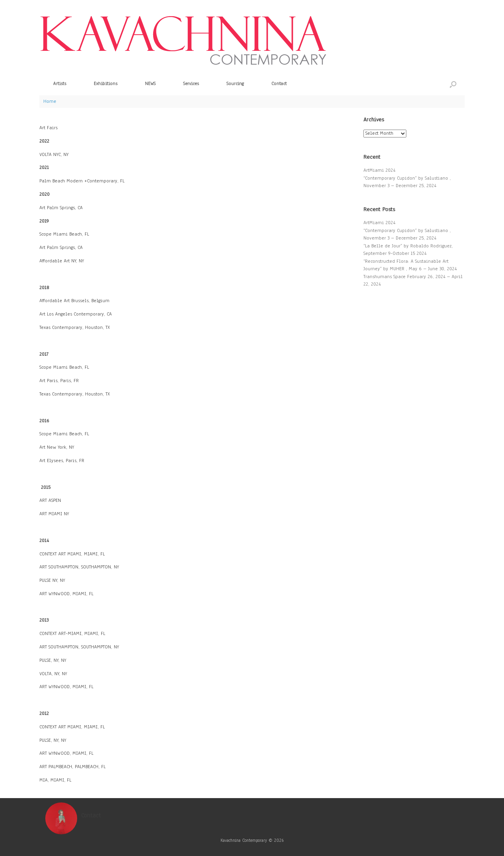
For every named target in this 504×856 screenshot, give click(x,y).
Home (50, 101)
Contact (279, 84)
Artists (60, 84)
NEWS (150, 84)
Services (191, 84)
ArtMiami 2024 (379, 170)
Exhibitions (106, 84)
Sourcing (235, 84)
